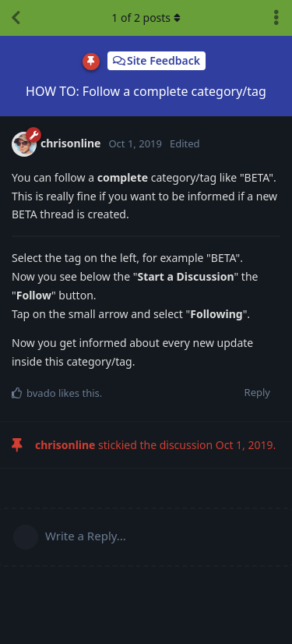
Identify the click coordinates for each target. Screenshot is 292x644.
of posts (146, 18)
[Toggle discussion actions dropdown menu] (276, 18)
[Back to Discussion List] (16, 18)
